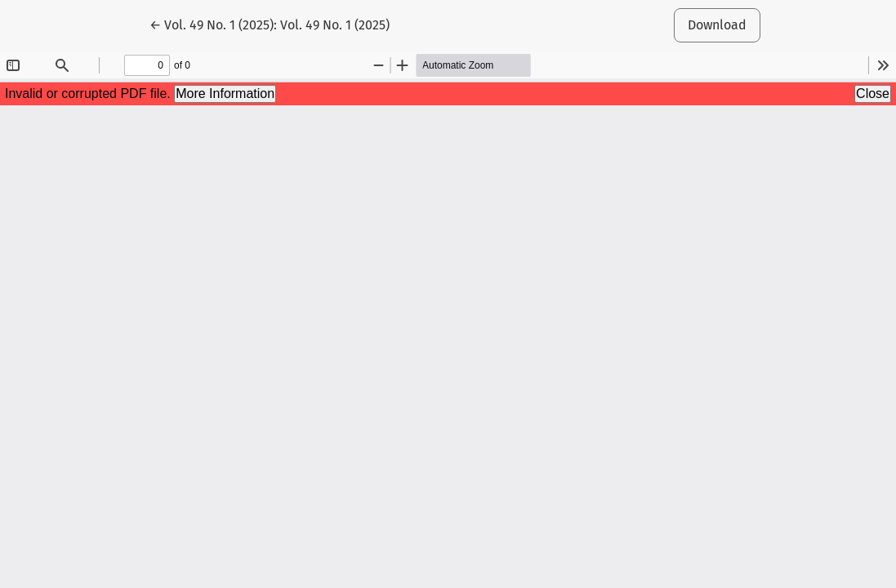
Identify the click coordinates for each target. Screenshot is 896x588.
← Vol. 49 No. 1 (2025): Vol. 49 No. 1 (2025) (270, 24)
